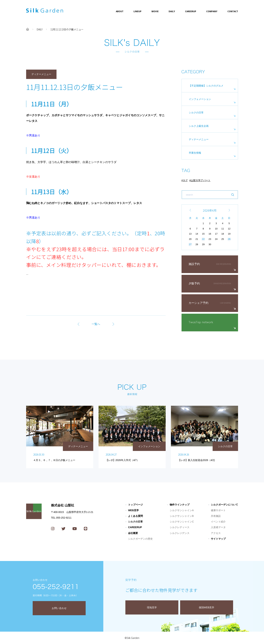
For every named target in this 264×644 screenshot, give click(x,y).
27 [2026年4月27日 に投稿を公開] (190, 244)
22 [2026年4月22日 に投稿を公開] (203, 239)
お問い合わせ (59, 608)
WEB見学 (133, 510)
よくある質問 (135, 516)
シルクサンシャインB (182, 516)
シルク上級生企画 (199, 126)
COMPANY (212, 11)
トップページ (135, 505)
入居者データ (218, 527)
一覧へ (96, 324)
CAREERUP (191, 11)
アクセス (216, 533)
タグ (185, 180)
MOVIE (155, 11)
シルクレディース (180, 527)
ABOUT (120, 11)
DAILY (172, 11)
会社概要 (133, 533)
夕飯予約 (194, 283)
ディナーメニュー (199, 139)
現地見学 (152, 607)
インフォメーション (200, 99)
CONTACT (233, 11)
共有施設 (216, 516)
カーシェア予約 (198, 303)
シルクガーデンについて (224, 505)
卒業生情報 (195, 153)
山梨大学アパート (201, 180)
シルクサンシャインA (182, 510)
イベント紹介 (218, 522)
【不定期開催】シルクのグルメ (206, 86)
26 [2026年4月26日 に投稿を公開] (229, 239)
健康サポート (218, 510)
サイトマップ (218, 539)
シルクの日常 (196, 113)
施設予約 (194, 264)
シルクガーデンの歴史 (140, 539)
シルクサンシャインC (182, 522)
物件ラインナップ (180, 505)
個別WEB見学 (207, 607)
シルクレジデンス (180, 533)
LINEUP (137, 11)
